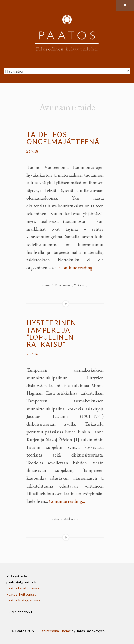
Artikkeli (70, 519)
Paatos (46, 285)
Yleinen (79, 285)
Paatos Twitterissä (21, 594)
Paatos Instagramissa (23, 600)
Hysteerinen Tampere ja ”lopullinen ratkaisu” (51, 334)
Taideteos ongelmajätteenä (63, 138)
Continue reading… (77, 268)
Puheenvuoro (64, 285)
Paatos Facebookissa (23, 588)
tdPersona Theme (57, 631)
